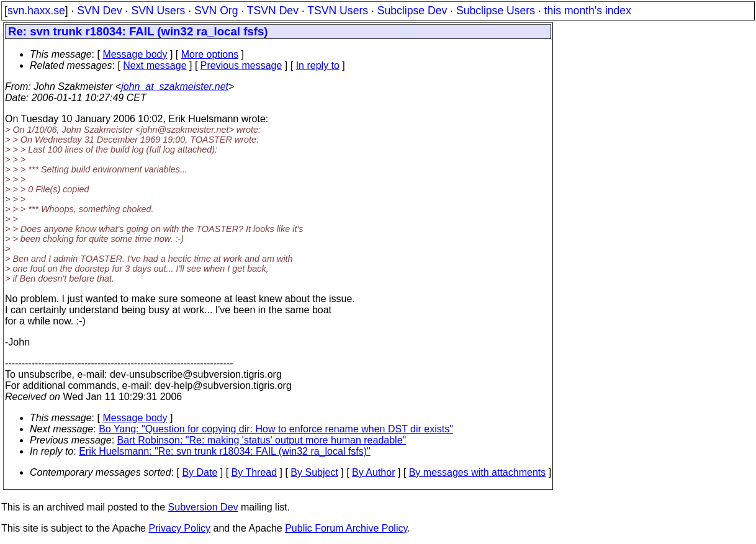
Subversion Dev (203, 507)
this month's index (588, 11)
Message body (135, 54)
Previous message (241, 65)
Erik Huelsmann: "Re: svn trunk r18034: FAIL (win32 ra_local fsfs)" (225, 451)
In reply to (318, 65)
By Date (200, 472)
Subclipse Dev (412, 11)
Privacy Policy (179, 528)
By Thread (254, 472)
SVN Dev (99, 11)
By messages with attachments (478, 472)
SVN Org (216, 11)
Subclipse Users (496, 11)
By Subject (314, 472)
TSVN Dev (273, 11)
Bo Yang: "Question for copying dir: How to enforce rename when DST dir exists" (276, 429)
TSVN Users (338, 11)
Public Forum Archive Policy (346, 528)
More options (210, 54)
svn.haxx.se (36, 11)
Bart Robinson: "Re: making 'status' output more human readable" (262, 440)
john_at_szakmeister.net (175, 87)
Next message (155, 65)
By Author (373, 472)
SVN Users (158, 11)
